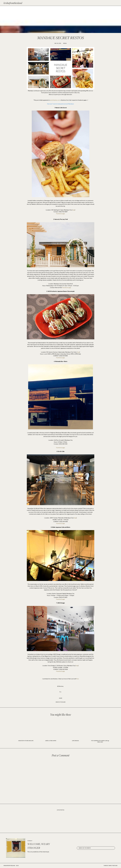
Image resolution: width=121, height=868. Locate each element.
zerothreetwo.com (55, 100)
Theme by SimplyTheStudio (110, 866)
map (74, 210)
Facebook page (61, 214)
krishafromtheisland (13, 3)
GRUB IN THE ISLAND (61, 702)
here (77, 679)
